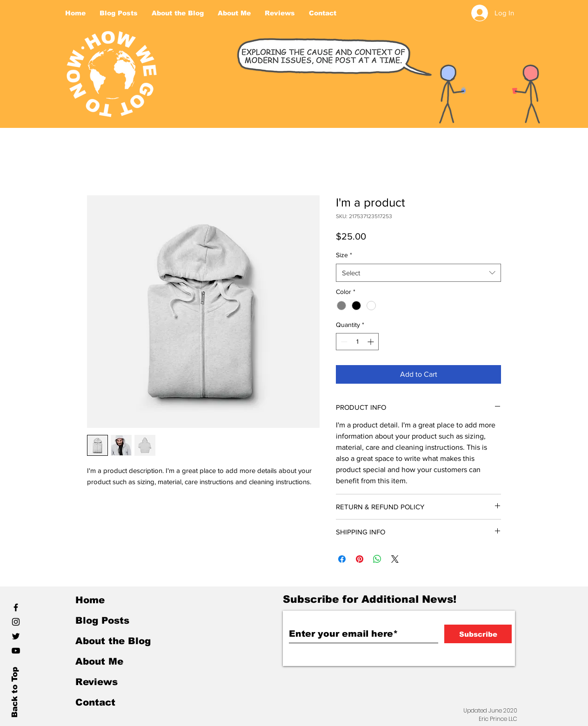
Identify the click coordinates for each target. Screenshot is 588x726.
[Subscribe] (478, 634)
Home (90, 600)
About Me (99, 661)
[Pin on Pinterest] (360, 559)
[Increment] (371, 342)
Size (344, 255)
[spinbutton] (357, 342)
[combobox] (418, 273)
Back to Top (15, 692)
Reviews (97, 682)
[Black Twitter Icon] (16, 636)
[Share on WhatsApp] (377, 559)
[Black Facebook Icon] (16, 607)
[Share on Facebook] (342, 559)
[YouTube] (16, 651)
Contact (95, 702)
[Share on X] (395, 559)
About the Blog (113, 641)
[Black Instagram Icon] (16, 622)
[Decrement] (343, 342)
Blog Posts (102, 620)
